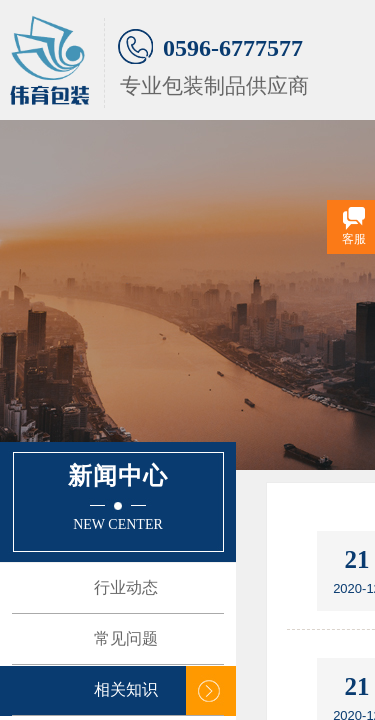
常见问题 (126, 638)
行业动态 (126, 587)
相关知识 (126, 689)
